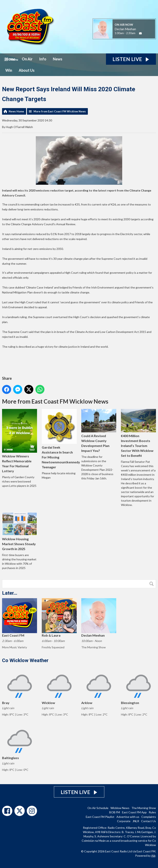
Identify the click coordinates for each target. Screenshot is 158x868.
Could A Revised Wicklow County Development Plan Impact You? (99, 431)
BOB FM (115, 812)
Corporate (124, 821)
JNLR (136, 821)
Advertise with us (128, 817)
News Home (16, 111)
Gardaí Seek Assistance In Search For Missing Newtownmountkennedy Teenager (61, 439)
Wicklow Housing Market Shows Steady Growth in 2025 (20, 532)
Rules (152, 812)
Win (9, 70)
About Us (27, 70)
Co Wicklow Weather (25, 660)
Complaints (149, 817)
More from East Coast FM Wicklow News (60, 111)
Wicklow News (120, 808)
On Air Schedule (98, 808)
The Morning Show (144, 808)
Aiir (153, 856)
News (58, 59)
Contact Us (149, 821)
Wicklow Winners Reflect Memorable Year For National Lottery (20, 441)
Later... (10, 593)
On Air (27, 59)
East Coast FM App (134, 812)
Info (43, 59)
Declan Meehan (125, 29)
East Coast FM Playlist (100, 817)
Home (10, 59)
